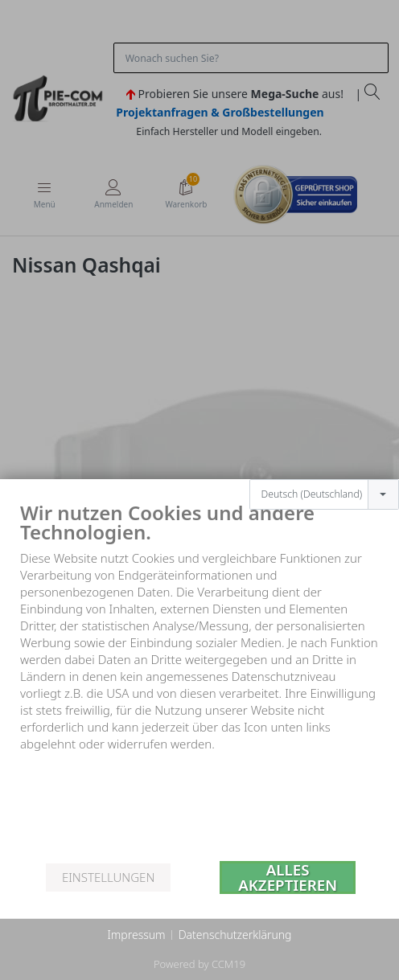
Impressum (136, 935)
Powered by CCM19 (199, 964)
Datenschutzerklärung (235, 935)
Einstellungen (108, 877)
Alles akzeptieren (288, 877)
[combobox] (324, 469)
